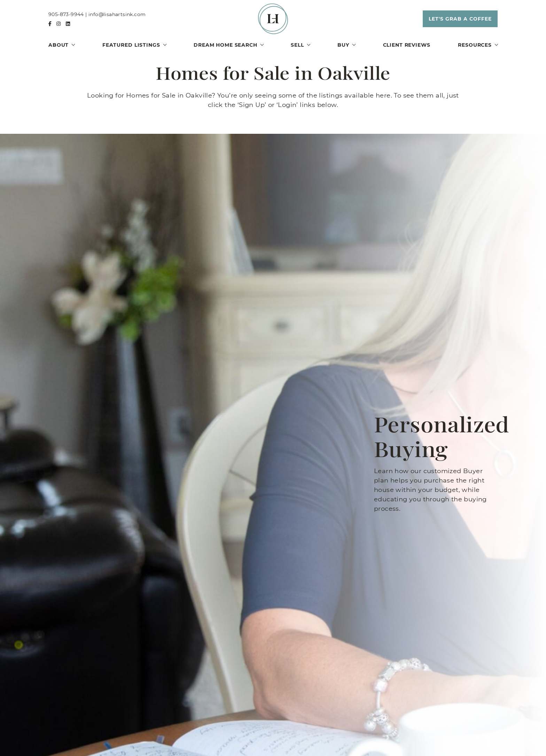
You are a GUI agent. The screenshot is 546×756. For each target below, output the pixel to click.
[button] (460, 19)
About (58, 45)
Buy (343, 45)
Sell (297, 45)
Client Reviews (407, 45)
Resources (475, 45)
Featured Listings (131, 45)
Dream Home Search (225, 45)
